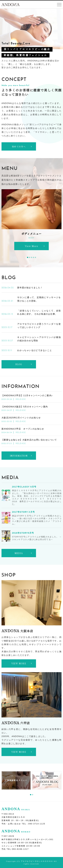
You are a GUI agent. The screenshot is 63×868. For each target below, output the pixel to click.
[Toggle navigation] (59, 5)
